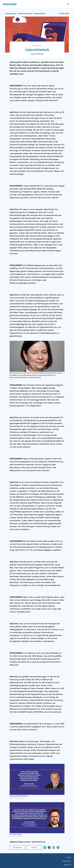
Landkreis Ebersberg (25, 14)
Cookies (68, 857)
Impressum (67, 865)
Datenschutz (67, 861)
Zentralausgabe (10, 14)
